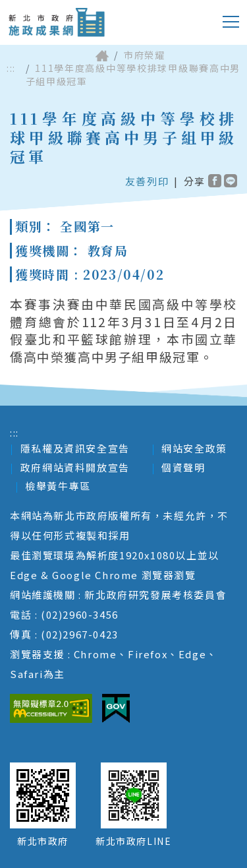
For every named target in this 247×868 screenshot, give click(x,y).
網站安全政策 (194, 448)
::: (11, 68)
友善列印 (147, 181)
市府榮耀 (144, 55)
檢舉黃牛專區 (58, 486)
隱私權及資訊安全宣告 (75, 448)
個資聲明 (183, 467)
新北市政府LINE (133, 841)
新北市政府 (43, 841)
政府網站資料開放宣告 (75, 467)
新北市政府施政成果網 (56, 22)
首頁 (102, 55)
